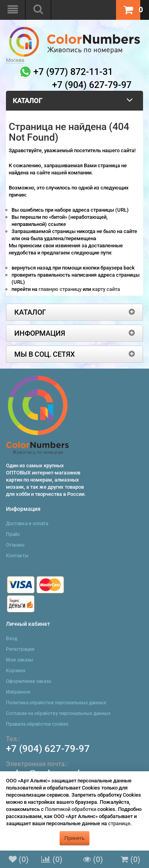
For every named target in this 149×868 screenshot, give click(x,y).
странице (119, 823)
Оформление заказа (28, 681)
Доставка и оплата (27, 524)
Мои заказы (20, 660)
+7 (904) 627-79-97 (48, 749)
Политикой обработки (71, 809)
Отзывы (15, 545)
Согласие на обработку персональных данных (58, 713)
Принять (74, 838)
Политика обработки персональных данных (56, 703)
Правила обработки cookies (37, 724)
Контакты (17, 556)
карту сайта (106, 289)
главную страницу (61, 289)
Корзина (15, 671)
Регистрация (20, 649)
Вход (12, 639)
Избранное (18, 692)
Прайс (13, 534)
